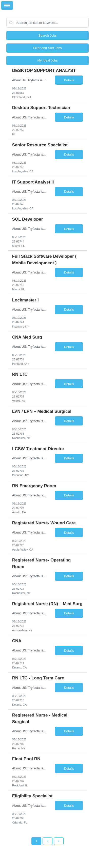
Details (69, 80)
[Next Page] (59, 841)
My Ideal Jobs (47, 60)
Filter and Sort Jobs (48, 48)
